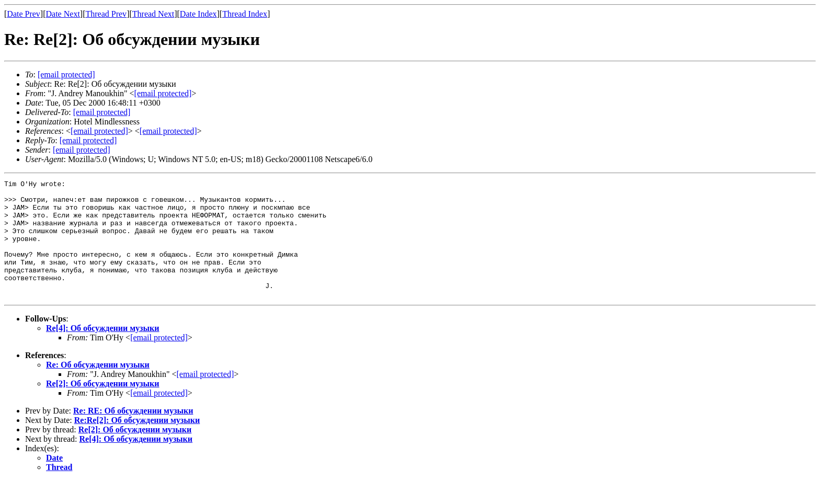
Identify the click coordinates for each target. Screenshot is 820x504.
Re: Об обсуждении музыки (98, 388)
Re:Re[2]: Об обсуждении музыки (137, 444)
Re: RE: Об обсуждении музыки (133, 434)
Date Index (198, 14)
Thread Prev (106, 14)
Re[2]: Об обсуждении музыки (102, 407)
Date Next (63, 14)
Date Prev (24, 14)
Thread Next (153, 14)
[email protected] (102, 112)
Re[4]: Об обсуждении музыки (102, 352)
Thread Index (245, 14)
